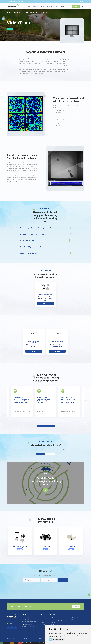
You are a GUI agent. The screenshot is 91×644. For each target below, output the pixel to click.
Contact (43, 624)
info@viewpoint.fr (12, 624)
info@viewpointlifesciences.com (30, 621)
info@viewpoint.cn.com (28, 628)
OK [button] (50, 640)
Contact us (76, 6)
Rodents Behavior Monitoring (31, 13)
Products (35, 6)
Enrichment (70, 622)
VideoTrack (45, 13)
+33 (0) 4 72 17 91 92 (13, 622)
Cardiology (53, 622)
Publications (50, 6)
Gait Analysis (70, 619)
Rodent (18, 13)
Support (62, 6)
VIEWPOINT (11, 13)
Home (28, 6)
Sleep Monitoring (71, 624)
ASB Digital (40, 638)
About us (42, 6)
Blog (57, 6)
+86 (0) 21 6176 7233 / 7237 (29, 626)
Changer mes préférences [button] (59, 640)
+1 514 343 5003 (27, 620)
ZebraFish (52, 618)
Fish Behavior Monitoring (56, 620)
